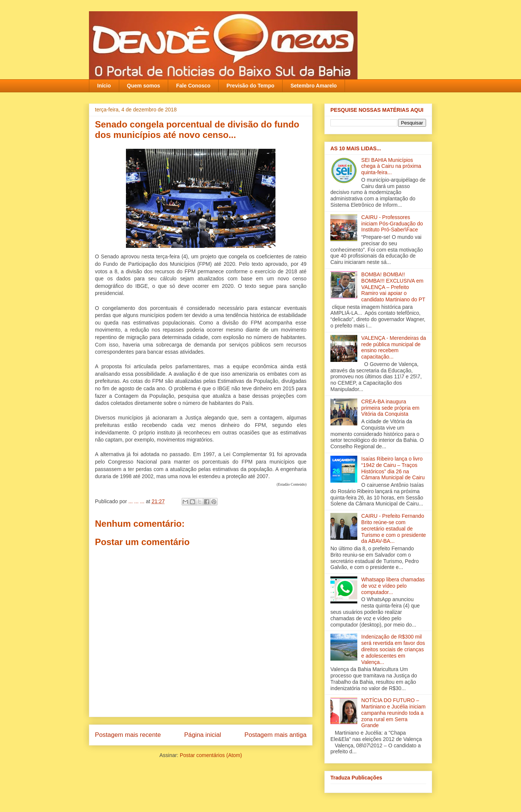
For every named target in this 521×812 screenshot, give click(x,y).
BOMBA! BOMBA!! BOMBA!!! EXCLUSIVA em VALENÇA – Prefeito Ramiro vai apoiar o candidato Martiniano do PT (393, 287)
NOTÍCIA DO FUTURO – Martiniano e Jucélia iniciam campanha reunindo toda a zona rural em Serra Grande (394, 713)
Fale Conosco (193, 86)
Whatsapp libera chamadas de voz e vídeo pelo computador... (393, 586)
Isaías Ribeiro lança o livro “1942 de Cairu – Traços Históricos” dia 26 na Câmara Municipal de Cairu (393, 468)
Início (104, 86)
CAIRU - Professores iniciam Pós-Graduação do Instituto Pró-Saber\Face (392, 224)
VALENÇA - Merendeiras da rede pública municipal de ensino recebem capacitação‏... (394, 347)
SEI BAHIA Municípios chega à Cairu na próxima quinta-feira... (391, 166)
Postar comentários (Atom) (211, 755)
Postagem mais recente (128, 735)
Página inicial (203, 735)
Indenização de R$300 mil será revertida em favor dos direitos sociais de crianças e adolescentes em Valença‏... (393, 649)
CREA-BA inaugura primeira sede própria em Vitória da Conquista (391, 408)
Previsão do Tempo (250, 86)
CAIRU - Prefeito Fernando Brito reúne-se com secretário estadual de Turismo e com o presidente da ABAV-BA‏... (394, 528)
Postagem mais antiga (275, 735)
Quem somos (144, 86)
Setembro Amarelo (314, 86)
